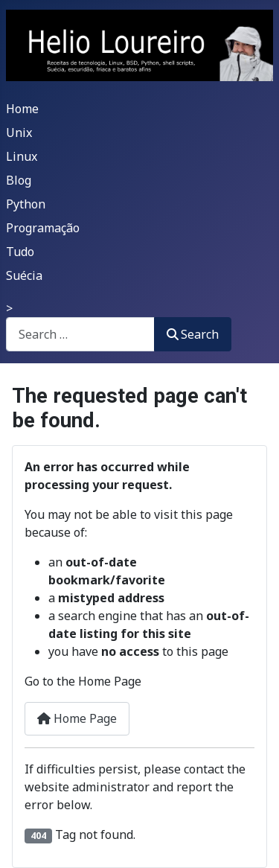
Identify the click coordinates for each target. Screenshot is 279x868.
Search (193, 334)
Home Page (77, 718)
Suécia (24, 275)
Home (22, 109)
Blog (19, 180)
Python (26, 204)
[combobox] (80, 334)
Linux (22, 156)
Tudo (20, 252)
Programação (43, 228)
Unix (19, 133)
